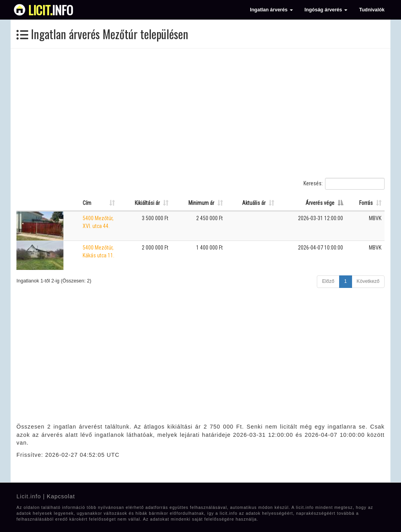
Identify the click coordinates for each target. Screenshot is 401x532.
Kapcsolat (61, 496)
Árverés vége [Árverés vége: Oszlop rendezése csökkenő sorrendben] (320, 203)
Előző (328, 281)
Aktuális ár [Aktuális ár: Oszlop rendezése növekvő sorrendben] (254, 203)
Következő (368, 281)
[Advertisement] (200, 113)
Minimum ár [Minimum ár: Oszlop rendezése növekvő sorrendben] (201, 203)
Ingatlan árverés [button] (271, 10)
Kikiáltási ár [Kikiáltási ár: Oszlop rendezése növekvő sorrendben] (147, 203)
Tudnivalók (372, 10)
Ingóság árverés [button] (326, 10)
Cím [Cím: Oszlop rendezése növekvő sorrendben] (87, 203)
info (51, 10)
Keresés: (344, 184)
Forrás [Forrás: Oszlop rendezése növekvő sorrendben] (366, 203)
